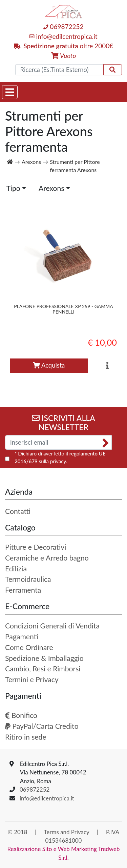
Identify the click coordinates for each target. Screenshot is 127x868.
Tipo (13, 188)
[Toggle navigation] (10, 92)
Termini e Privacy (32, 679)
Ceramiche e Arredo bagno (47, 558)
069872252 (63, 27)
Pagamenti (22, 637)
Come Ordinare (29, 647)
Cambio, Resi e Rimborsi (43, 669)
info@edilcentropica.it (63, 36)
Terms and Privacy (67, 832)
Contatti (18, 511)
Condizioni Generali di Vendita (52, 626)
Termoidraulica (28, 579)
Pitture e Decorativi (36, 547)
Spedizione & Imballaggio (44, 658)
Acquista (49, 365)
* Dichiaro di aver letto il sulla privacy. (60, 457)
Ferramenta (23, 590)
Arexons (51, 188)
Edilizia (16, 569)
